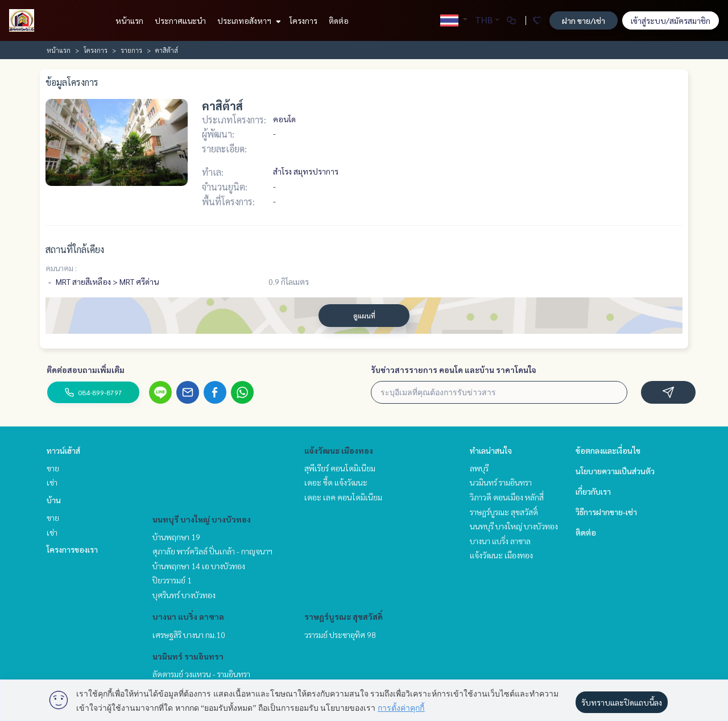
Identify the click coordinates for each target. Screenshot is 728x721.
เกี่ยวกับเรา (593, 491)
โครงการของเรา (72, 549)
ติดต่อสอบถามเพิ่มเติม (86, 370)
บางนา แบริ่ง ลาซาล (188, 616)
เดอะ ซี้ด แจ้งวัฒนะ (336, 482)
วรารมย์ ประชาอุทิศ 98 (340, 635)
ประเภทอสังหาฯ (248, 20)
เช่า (52, 482)
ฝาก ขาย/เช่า (584, 20)
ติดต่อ (339, 20)
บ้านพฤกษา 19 (176, 537)
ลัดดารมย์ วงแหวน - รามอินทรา (201, 674)
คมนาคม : (61, 268)
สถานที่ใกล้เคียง (75, 249)
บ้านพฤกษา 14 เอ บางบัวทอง (199, 566)
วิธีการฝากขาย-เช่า (606, 512)
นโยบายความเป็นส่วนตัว (615, 471)
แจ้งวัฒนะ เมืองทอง (339, 450)
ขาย (53, 468)
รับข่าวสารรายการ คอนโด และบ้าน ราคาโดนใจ (454, 370)
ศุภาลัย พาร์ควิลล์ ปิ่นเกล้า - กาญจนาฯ (212, 551)
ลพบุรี (479, 468)
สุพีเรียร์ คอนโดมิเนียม (340, 468)
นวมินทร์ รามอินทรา (188, 656)
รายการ (131, 50)
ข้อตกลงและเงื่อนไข (608, 450)
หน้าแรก (129, 20)
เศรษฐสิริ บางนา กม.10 (189, 635)
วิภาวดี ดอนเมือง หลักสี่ (507, 497)
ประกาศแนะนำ (180, 20)
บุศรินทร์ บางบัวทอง (184, 595)
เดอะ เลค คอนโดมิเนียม (343, 497)
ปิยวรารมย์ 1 (172, 580)
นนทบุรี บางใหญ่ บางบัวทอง (202, 519)
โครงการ (303, 20)
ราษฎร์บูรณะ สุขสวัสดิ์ (344, 616)
